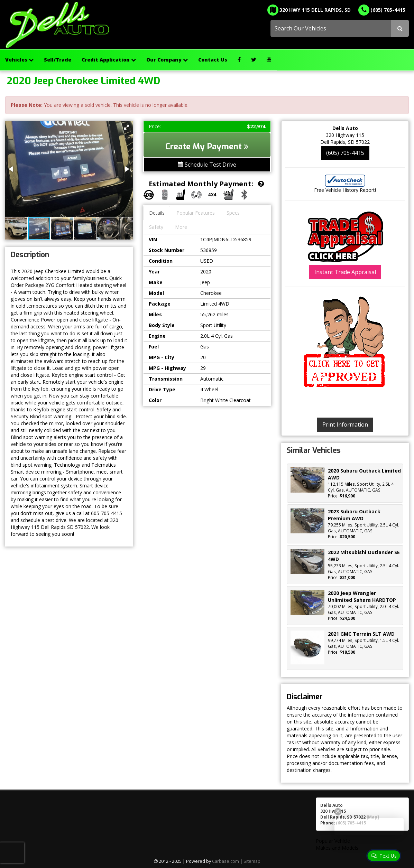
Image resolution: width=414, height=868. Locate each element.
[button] (127, 127)
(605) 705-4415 (345, 153)
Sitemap (252, 861)
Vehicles (19, 60)
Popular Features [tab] (196, 213)
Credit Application (109, 60)
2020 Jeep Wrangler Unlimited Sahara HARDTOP (362, 596)
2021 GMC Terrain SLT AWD (361, 634)
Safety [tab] (156, 227)
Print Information (345, 424)
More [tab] (181, 227)
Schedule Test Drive (207, 165)
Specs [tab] (233, 213)
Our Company (167, 60)
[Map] (373, 817)
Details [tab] (157, 213)
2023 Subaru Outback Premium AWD (354, 515)
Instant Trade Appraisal (345, 272)
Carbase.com (226, 861)
